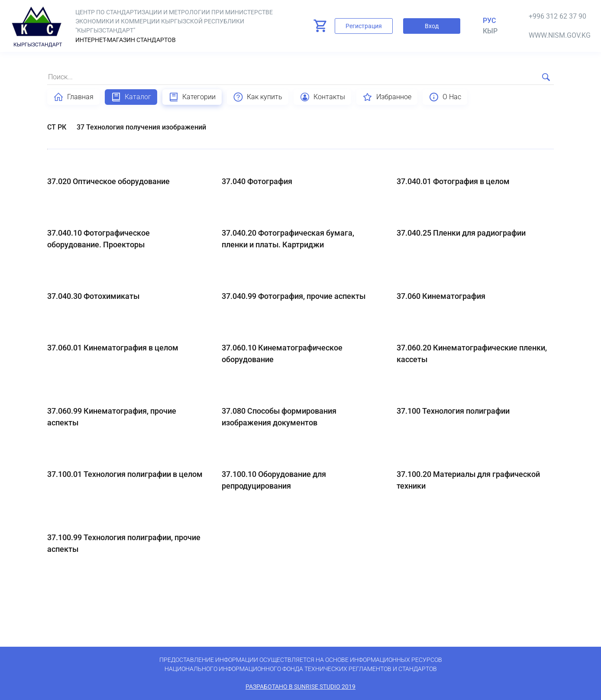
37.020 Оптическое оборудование (108, 181)
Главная (73, 97)
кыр (490, 31)
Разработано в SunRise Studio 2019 (300, 687)
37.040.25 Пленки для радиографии (461, 233)
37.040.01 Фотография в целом (453, 181)
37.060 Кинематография (441, 296)
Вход (432, 26)
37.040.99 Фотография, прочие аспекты (294, 296)
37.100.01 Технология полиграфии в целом (125, 474)
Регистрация (364, 26)
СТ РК (57, 127)
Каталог (131, 97)
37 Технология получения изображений (141, 127)
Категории (192, 97)
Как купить (258, 97)
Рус (489, 21)
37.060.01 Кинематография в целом (113, 348)
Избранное (387, 97)
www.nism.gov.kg (560, 35)
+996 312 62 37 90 (557, 16)
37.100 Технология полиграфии (453, 411)
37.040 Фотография (257, 181)
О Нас (445, 97)
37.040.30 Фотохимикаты (93, 296)
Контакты (322, 97)
